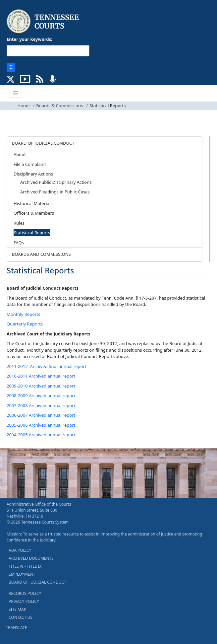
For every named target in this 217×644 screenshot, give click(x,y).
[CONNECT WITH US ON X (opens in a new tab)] (11, 79)
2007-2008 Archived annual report (41, 405)
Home (24, 106)
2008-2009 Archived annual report (41, 395)
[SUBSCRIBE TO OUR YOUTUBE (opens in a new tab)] (25, 79)
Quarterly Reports (25, 324)
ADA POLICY (20, 550)
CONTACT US (21, 617)
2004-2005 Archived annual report (41, 435)
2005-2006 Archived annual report (41, 425)
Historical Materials (33, 203)
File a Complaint (30, 164)
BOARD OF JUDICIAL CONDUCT (43, 143)
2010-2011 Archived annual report (41, 376)
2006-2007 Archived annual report (41, 415)
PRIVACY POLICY (24, 601)
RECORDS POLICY (25, 593)
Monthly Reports (23, 314)
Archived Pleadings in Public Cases (55, 192)
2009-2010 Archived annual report (41, 386)
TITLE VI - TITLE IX (25, 566)
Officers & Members (34, 213)
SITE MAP (17, 609)
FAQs (19, 243)
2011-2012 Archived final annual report (46, 366)
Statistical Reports (32, 233)
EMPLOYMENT (22, 574)
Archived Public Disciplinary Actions (56, 182)
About (20, 154)
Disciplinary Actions (33, 174)
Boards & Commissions (59, 106)
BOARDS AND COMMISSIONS (41, 254)
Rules (19, 223)
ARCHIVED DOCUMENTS (31, 558)
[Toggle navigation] (16, 93)
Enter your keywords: (29, 39)
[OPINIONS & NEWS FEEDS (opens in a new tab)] (40, 79)
